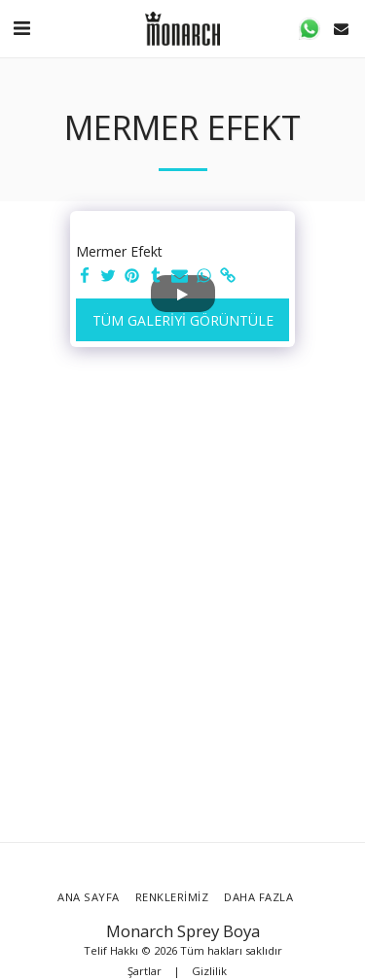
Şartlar (145, 971)
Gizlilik (209, 971)
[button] (21, 28)
